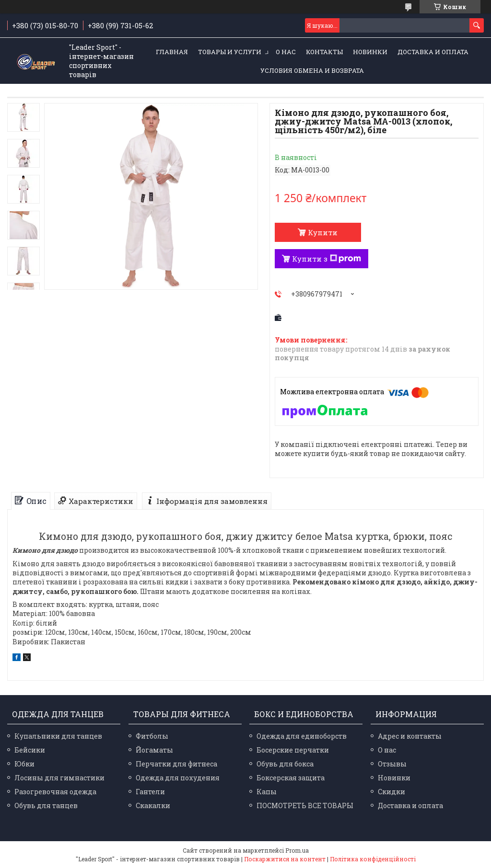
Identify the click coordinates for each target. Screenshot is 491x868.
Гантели (150, 792)
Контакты (324, 52)
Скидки (392, 792)
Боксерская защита (291, 778)
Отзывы (392, 764)
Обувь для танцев (46, 805)
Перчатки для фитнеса (176, 764)
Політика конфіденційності (373, 859)
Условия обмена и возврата (312, 70)
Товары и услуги (230, 52)
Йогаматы (154, 750)
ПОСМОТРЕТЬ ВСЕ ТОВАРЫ (305, 805)
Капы (267, 792)
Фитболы (152, 736)
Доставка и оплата (433, 52)
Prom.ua (297, 850)
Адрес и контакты (410, 736)
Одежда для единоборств (302, 736)
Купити (323, 232)
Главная (172, 52)
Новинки (370, 52)
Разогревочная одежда (55, 792)
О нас (286, 52)
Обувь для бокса (285, 764)
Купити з (327, 259)
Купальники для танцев (58, 736)
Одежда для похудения (178, 778)
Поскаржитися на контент (285, 859)
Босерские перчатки (293, 750)
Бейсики (30, 750)
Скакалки (153, 805)
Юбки (24, 764)
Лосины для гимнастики (59, 778)
